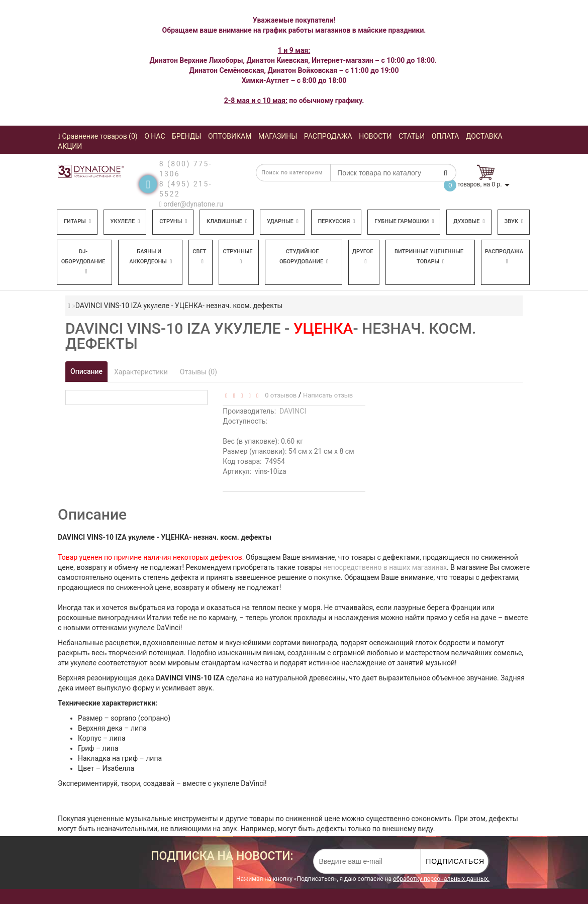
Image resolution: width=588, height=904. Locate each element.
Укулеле (125, 221)
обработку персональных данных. (441, 879)
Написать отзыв (328, 395)
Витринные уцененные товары (429, 257)
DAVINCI (293, 411)
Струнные (237, 256)
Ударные (283, 221)
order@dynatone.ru (191, 204)
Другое (363, 256)
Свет (199, 256)
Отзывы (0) (199, 372)
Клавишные (227, 221)
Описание (86, 371)
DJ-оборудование (83, 261)
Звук (514, 221)
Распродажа (504, 256)
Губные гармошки (404, 221)
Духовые (469, 221)
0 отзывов (279, 395)
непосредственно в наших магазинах (385, 567)
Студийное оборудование (304, 257)
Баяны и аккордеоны (151, 257)
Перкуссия (337, 221)
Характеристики (141, 372)
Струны (173, 221)
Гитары (77, 221)
